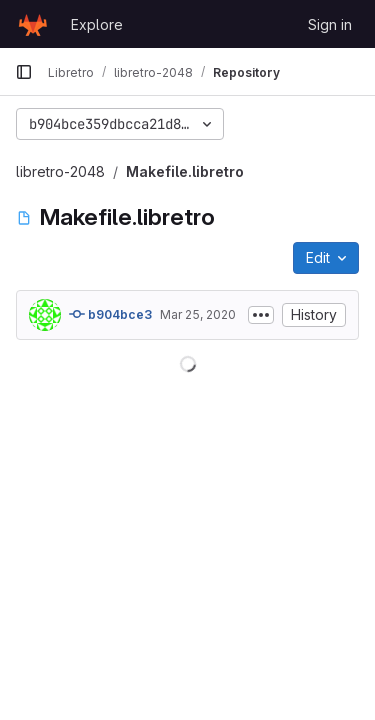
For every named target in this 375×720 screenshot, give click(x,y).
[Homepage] (33, 24)
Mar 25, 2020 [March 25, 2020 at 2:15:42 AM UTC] (198, 314)
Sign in (330, 24)
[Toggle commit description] (261, 315)
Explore (97, 24)
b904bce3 (110, 314)
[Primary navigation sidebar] (24, 72)
